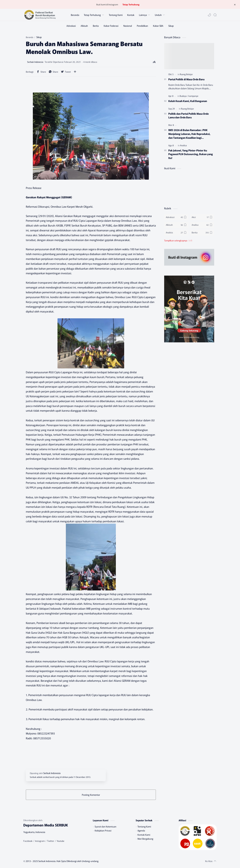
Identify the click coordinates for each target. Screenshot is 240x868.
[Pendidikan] (142, 26)
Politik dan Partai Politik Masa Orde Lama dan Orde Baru (188, 115)
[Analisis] (176, 233)
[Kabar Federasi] (111, 26)
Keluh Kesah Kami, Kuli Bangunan (188, 101)
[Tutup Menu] (235, 5)
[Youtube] (60, 841)
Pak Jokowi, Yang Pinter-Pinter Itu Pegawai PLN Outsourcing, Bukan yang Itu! (191, 154)
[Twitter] (51, 841)
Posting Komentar (91, 795)
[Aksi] (202, 217)
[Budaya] (184, 96)
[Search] (215, 15)
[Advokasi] (71, 26)
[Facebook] (28, 841)
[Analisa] (183, 145)
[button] (209, 15)
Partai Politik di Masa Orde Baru (186, 79)
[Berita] (96, 26)
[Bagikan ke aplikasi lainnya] (75, 72)
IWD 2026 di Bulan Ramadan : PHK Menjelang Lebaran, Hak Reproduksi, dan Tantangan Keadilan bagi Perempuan (189, 134)
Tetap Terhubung (131, 4)
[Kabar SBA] (158, 26)
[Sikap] (171, 26)
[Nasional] (128, 26)
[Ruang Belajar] (186, 74)
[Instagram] (40, 841)
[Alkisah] (84, 26)
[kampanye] (193, 96)
